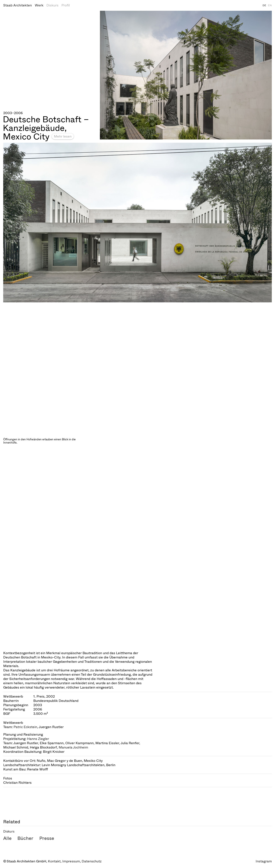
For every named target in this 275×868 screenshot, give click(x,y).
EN (270, 5)
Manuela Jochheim (73, 747)
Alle (7, 838)
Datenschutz (92, 861)
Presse (47, 838)
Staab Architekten (18, 5)
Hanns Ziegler (38, 739)
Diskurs (52, 5)
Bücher (25, 838)
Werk (39, 5)
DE (264, 5)
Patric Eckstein (25, 727)
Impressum (71, 861)
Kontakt (54, 861)
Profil (66, 5)
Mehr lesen (63, 136)
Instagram (264, 861)
